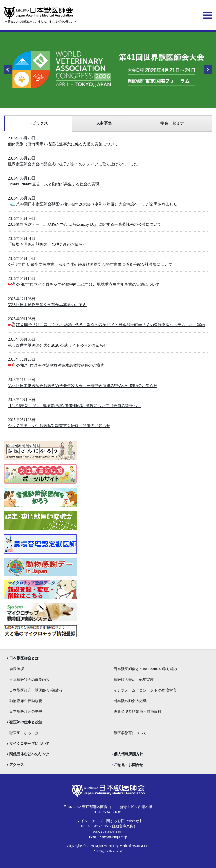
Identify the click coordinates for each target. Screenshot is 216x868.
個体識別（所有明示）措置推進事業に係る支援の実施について (63, 144)
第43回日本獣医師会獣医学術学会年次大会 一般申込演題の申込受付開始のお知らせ (83, 386)
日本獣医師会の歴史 (26, 712)
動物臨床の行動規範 (26, 701)
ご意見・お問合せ (129, 765)
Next (208, 70)
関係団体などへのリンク (29, 754)
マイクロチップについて (29, 744)
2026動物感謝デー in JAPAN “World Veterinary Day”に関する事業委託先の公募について (85, 224)
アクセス (17, 765)
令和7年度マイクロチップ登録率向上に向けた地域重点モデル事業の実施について (88, 284)
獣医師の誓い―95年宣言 (134, 680)
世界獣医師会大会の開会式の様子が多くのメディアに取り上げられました (73, 164)
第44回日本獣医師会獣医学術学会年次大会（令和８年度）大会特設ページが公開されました (97, 204)
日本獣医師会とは (24, 658)
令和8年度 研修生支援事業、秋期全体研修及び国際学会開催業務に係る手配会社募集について (90, 264)
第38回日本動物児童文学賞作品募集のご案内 (47, 305)
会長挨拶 (17, 669)
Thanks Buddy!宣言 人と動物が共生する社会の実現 (54, 184)
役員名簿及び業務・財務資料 (137, 712)
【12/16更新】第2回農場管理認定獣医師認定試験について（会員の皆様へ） (74, 406)
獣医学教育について (130, 733)
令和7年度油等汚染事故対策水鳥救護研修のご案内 (60, 365)
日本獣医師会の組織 (130, 701)
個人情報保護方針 (129, 754)
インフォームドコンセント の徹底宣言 (145, 690)
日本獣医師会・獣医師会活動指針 (37, 690)
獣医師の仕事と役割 (26, 722)
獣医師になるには (24, 733)
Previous (8, 70)
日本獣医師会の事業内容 (29, 680)
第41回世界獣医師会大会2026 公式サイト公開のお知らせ (58, 345)
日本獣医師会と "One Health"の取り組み (146, 669)
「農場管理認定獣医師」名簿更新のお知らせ (47, 244)
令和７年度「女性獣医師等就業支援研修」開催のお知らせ (59, 426)
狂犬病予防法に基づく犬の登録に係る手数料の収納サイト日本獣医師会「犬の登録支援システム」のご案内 (111, 325)
